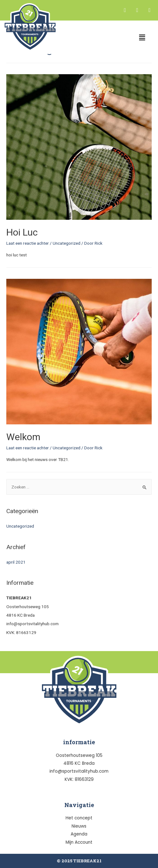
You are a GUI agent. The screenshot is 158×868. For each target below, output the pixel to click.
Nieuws (79, 826)
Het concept (79, 818)
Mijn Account (79, 842)
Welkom (23, 437)
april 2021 (16, 562)
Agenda (79, 834)
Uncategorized (67, 243)
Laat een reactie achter (28, 243)
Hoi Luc (22, 232)
